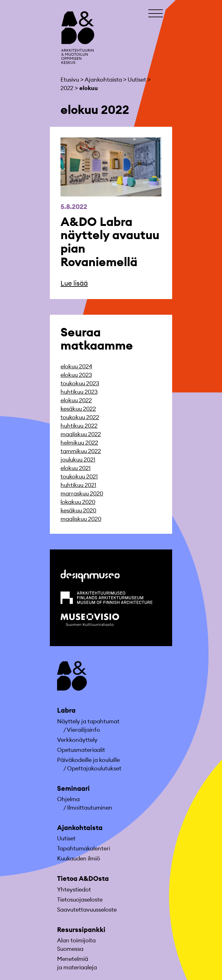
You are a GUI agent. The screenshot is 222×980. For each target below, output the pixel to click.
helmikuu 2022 (79, 443)
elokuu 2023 (76, 375)
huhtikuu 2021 (78, 485)
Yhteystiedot (74, 889)
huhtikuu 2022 (79, 426)
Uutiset (66, 838)
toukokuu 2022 (80, 417)
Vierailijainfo (83, 730)
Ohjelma (68, 799)
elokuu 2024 (76, 366)
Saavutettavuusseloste (87, 910)
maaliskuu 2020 (81, 519)
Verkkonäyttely (77, 740)
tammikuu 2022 (81, 451)
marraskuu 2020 (82, 493)
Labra (66, 710)
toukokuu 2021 (79, 477)
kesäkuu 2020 (78, 510)
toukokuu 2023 (80, 383)
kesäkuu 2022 (78, 409)
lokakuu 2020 (78, 502)
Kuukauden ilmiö (79, 858)
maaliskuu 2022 (81, 434)
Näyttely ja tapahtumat (88, 721)
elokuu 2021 (76, 468)
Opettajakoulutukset (94, 768)
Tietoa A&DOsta (83, 878)
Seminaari (73, 788)
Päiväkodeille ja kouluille (88, 760)
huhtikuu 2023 (79, 392)
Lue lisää (74, 283)
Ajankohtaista (80, 828)
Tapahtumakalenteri (84, 848)
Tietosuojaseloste (80, 900)
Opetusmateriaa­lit (81, 750)
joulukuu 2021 (78, 460)
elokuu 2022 (76, 400)
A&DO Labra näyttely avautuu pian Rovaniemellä (110, 242)
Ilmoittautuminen (90, 808)
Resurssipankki (81, 930)
